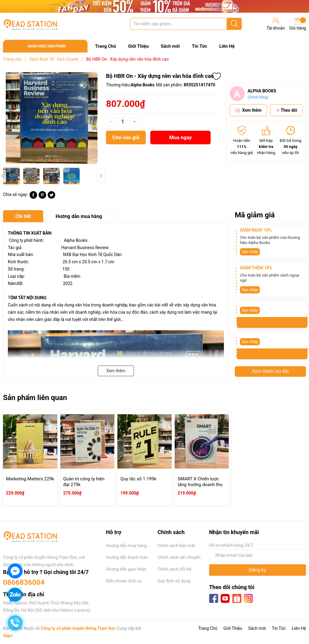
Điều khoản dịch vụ (124, 581)
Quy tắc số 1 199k (138, 479)
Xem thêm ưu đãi (270, 371)
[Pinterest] (42, 197)
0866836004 (24, 582)
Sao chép (250, 252)
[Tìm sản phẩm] (186, 24)
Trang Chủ (105, 46)
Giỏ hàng (298, 24)
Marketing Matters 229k (30, 479)
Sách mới (170, 46)
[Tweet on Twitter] (51, 197)
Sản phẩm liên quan (35, 398)
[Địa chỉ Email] (258, 555)
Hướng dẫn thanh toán (127, 557)
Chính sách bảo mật (176, 546)
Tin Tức (200, 46)
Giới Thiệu (138, 46)
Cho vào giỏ (126, 137)
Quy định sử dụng (174, 581)
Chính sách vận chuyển (179, 557)
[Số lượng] (123, 122)
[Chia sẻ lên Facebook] (33, 197)
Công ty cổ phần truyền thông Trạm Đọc (78, 628)
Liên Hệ (227, 46)
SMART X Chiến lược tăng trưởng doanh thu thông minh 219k (200, 485)
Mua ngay (181, 137)
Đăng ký (258, 570)
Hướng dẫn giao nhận (126, 569)
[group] (51, 118)
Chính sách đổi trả (174, 569)
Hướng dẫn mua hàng (126, 546)
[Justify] (234, 24)
